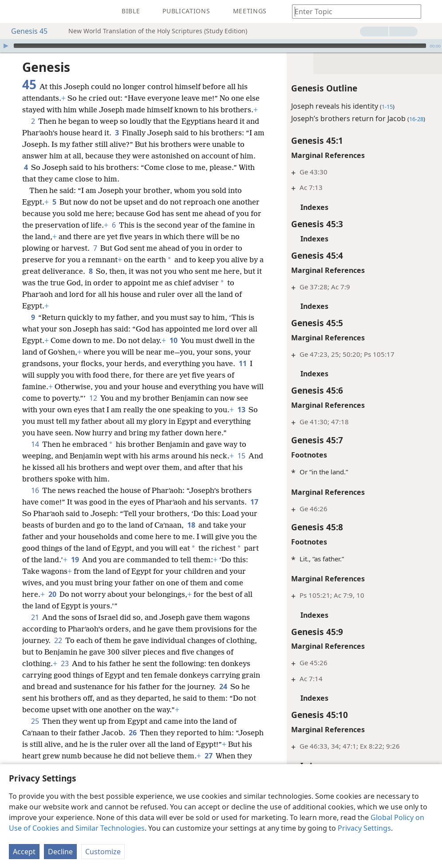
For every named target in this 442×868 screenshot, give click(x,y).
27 (208, 756)
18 (191, 525)
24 (223, 687)
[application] (221, 46)
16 (35, 490)
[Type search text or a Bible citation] (352, 11)
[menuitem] (13, 12)
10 (173, 340)
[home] (13, 12)
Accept (24, 852)
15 (241, 456)
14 (35, 444)
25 (35, 721)
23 (65, 663)
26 (132, 733)
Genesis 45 (25, 31)
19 (75, 560)
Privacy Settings (364, 828)
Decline (60, 852)
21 (35, 617)
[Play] (6, 46)
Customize (103, 852)
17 (254, 502)
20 (52, 594)
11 (243, 363)
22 (58, 640)
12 (93, 398)
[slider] (220, 46)
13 (241, 410)
